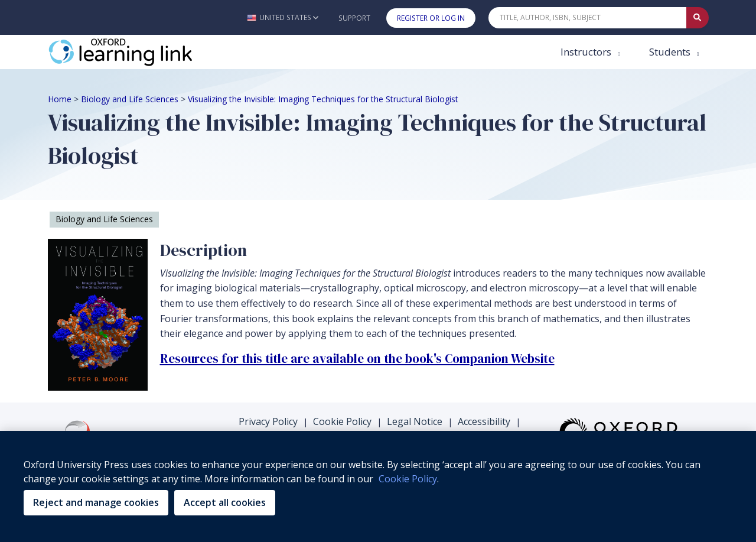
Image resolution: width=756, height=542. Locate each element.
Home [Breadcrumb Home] (60, 99)
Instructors (587, 52)
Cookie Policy (342, 421)
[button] (283, 17)
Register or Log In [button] (431, 18)
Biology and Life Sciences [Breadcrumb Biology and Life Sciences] (130, 99)
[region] (378, 486)
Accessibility (484, 421)
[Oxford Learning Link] (136, 52)
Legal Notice (415, 421)
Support (354, 18)
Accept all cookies (225, 502)
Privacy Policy (268, 421)
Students (671, 52)
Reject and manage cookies (96, 502)
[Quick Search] (588, 18)
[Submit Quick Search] (698, 18)
